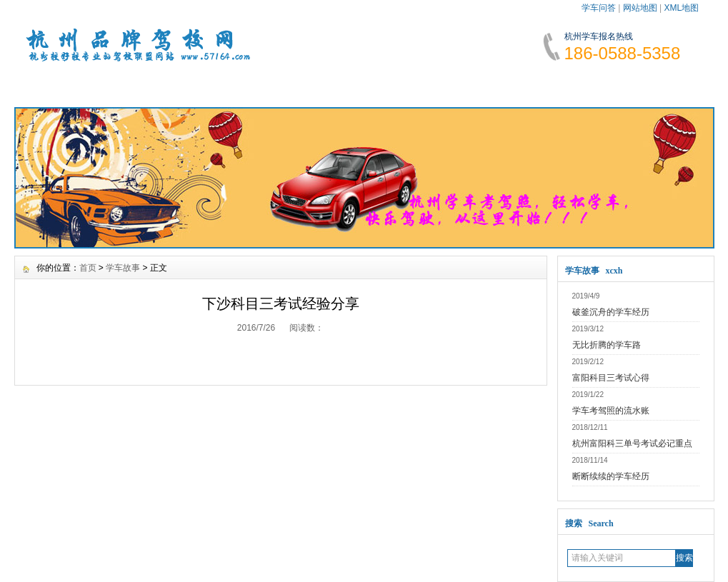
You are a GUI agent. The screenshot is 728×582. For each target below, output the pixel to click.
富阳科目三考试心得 (611, 378)
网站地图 (640, 8)
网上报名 (576, 86)
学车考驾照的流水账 (611, 411)
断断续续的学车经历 (611, 476)
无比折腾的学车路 (607, 345)
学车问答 (599, 8)
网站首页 (57, 86)
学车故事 (489, 86)
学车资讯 (144, 86)
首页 (88, 268)
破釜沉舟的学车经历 (611, 312)
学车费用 (316, 86)
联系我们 (662, 86)
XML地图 (681, 8)
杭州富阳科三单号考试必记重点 (632, 443)
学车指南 (403, 86)
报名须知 (230, 86)
